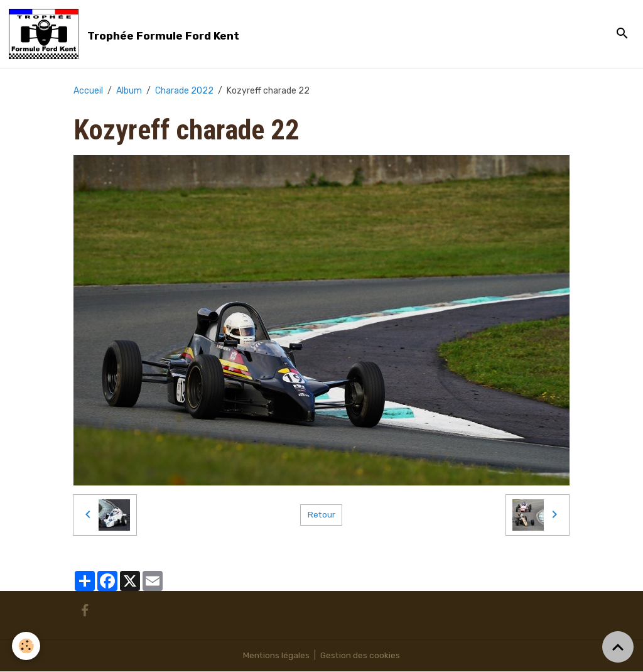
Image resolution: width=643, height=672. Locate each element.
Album (129, 91)
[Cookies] (27, 646)
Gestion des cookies (361, 656)
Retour (321, 515)
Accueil (88, 91)
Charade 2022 (184, 91)
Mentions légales (276, 656)
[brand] (127, 34)
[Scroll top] (618, 647)
